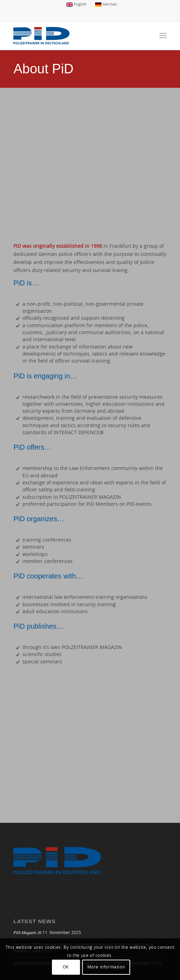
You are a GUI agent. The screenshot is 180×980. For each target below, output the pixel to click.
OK (66, 967)
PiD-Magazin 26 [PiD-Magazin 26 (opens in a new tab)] (27, 933)
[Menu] (163, 36)
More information (106, 967)
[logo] (75, 36)
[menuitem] (77, 5)
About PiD (43, 69)
